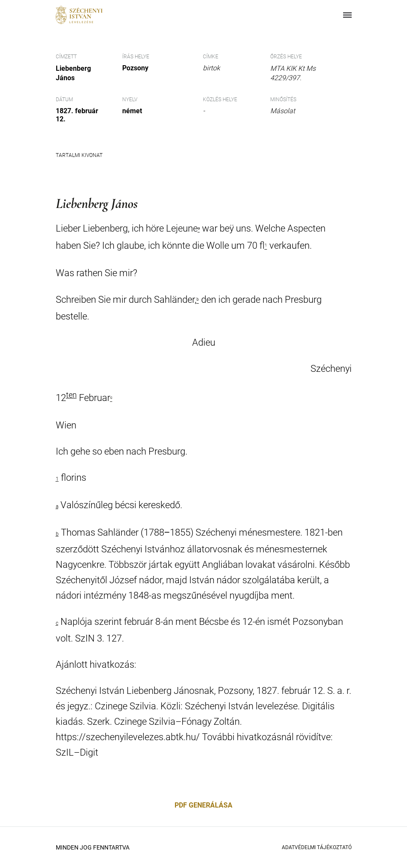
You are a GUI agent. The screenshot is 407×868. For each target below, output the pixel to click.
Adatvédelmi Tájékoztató (317, 847)
